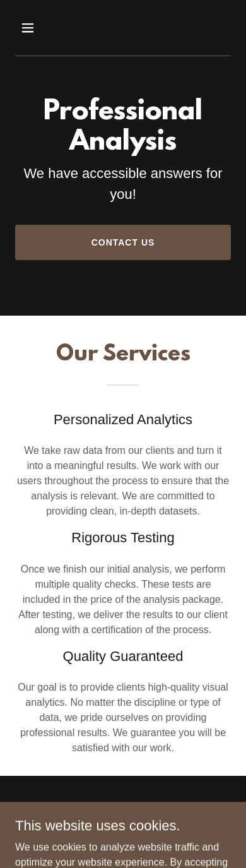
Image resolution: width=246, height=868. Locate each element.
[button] (29, 28)
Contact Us (123, 242)
